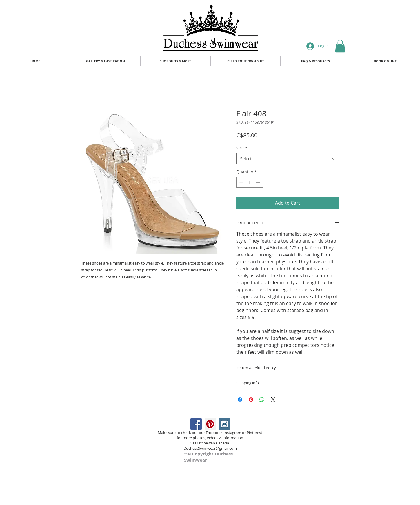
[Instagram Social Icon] (224, 424)
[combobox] (288, 159)
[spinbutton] (250, 182)
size (242, 148)
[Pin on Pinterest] (251, 400)
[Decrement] (241, 182)
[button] (340, 46)
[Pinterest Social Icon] (210, 424)
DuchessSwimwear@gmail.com (210, 448)
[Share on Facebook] (240, 400)
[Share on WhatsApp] (262, 400)
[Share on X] (273, 400)
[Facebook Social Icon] (196, 424)
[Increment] (258, 182)
